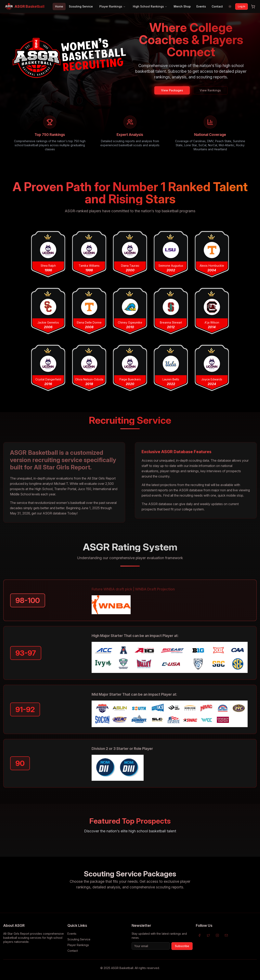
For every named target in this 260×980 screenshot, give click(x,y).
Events (201, 6)
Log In (242, 6)
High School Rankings (150, 6)
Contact (217, 6)
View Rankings (210, 90)
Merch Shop (182, 6)
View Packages (172, 90)
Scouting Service (81, 6)
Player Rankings (112, 6)
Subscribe (182, 946)
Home (59, 6)
